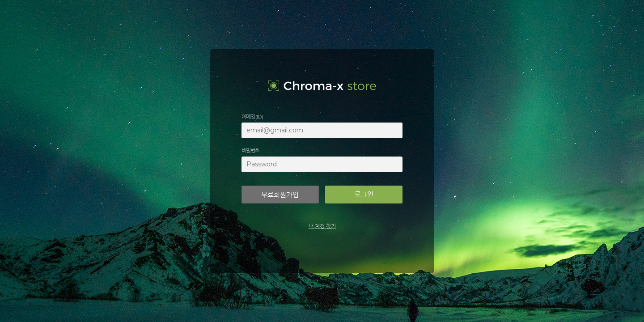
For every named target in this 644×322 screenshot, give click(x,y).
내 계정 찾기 (322, 226)
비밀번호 (250, 150)
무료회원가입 (280, 195)
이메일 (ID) (252, 117)
